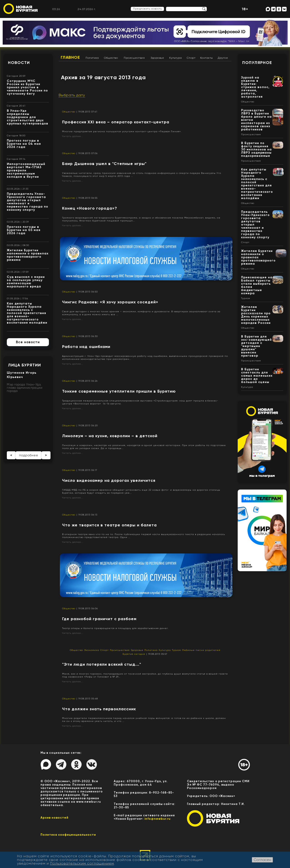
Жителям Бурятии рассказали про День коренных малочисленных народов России (256, 315)
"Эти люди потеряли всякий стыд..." (102, 664)
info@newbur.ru (158, 819)
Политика (92, 58)
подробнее (29, 455)
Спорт (191, 58)
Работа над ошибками (86, 347)
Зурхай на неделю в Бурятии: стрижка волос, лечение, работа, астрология (255, 87)
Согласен (262, 860)
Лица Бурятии (24, 365)
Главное (70, 57)
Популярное (257, 63)
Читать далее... (73, 136)
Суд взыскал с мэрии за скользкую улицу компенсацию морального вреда (26, 282)
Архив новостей (54, 818)
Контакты (207, 58)
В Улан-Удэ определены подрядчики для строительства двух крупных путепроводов (28, 117)
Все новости (28, 342)
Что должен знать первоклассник (99, 709)
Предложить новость (147, 9)
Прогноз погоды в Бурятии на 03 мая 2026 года (24, 230)
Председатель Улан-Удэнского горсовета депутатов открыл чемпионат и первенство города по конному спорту (28, 202)
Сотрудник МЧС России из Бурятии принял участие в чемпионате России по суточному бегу (27, 87)
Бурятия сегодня (134, 654)
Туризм (177, 650)
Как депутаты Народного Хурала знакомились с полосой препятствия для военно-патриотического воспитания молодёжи (27, 313)
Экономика (92, 650)
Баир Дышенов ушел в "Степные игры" (104, 164)
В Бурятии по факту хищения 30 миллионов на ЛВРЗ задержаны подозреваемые (256, 149)
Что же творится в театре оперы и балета (109, 525)
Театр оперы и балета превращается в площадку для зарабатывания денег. (115, 628)
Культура (176, 58)
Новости (19, 63)
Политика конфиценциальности (68, 835)
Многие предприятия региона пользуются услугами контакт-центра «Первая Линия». (122, 131)
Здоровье (157, 58)
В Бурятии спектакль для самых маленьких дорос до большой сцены (257, 376)
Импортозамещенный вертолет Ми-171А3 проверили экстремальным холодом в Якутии (26, 170)
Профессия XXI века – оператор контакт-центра (116, 122)
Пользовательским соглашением (82, 863)
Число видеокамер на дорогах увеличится (109, 480)
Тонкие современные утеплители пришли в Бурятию (119, 391)
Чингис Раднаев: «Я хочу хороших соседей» (110, 302)
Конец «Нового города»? (90, 208)
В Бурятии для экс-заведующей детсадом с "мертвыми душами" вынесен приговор (256, 346)
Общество (111, 58)
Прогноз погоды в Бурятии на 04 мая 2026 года (24, 144)
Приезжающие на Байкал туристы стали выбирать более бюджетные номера (257, 285)
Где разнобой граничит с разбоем (99, 619)
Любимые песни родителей (201, 650)
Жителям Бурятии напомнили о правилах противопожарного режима (28, 255)
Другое (223, 58)
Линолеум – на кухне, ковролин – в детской (110, 436)
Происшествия (134, 58)
